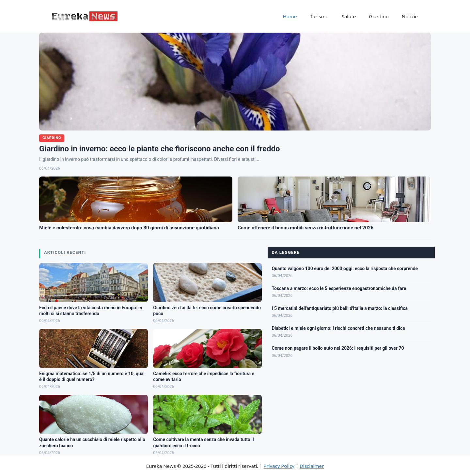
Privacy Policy (279, 466)
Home (290, 16)
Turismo (319, 16)
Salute (349, 16)
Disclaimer (312, 466)
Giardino (379, 16)
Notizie (410, 16)
